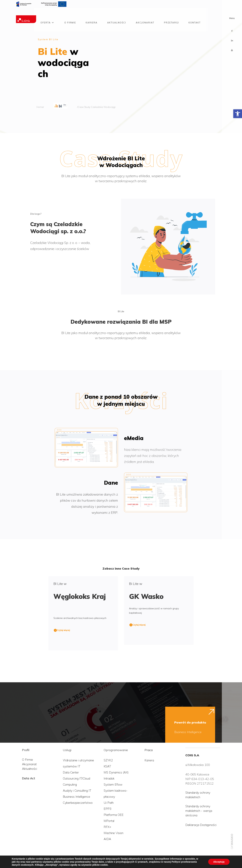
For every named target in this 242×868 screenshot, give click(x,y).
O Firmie (27, 760)
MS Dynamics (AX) (116, 772)
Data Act (29, 778)
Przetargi (172, 14)
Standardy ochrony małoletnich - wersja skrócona (199, 811)
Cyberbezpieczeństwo (78, 803)
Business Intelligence (188, 732)
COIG (7, 861)
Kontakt (195, 14)
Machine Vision (114, 833)
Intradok (109, 778)
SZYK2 (108, 760)
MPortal (109, 821)
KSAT (107, 766)
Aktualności (117, 14)
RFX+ (107, 827)
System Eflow (113, 784)
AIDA (107, 839)
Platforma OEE (114, 815)
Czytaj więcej (63, 630)
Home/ (40, 107)
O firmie (70, 14)
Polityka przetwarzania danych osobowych (42, 861)
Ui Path (109, 803)
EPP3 (108, 809)
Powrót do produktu (190, 722)
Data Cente (70, 772)
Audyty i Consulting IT (77, 791)
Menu (232, 18)
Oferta (46, 14)
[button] (238, 114)
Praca (149, 750)
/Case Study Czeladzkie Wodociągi (96, 107)
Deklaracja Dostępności (201, 825)
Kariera (92, 14)
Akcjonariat (145, 14)
